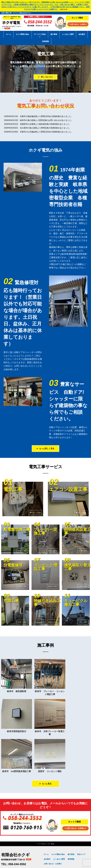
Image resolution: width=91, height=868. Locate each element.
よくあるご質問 (68, 34)
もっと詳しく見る (45, 449)
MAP (7, 28)
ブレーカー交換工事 (53, 847)
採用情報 (45, 41)
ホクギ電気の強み (23, 34)
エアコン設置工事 (61, 843)
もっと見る (45, 749)
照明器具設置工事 (69, 847)
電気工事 (49, 843)
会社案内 (82, 34)
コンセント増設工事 (53, 850)
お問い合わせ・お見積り (53, 829)
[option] (45, 69)
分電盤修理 (81, 847)
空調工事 (82, 850)
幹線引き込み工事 (52, 854)
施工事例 (54, 34)
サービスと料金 (40, 36)
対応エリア (81, 820)
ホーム (9, 34)
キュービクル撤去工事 (69, 854)
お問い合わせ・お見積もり (78, 24)
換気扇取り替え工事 (70, 850)
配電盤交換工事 (75, 843)
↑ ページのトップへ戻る (46, 809)
